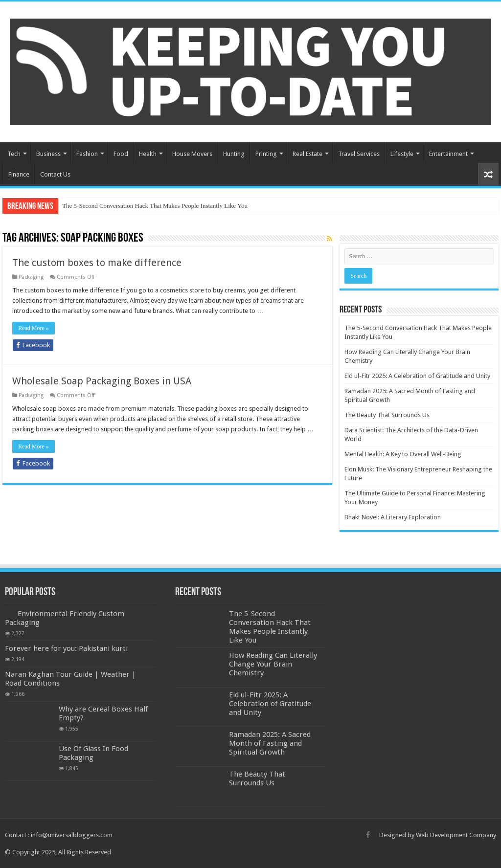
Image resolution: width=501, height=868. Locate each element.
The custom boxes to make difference (97, 263)
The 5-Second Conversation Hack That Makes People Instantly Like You (155, 206)
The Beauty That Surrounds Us (387, 415)
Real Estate (307, 154)
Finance (19, 174)
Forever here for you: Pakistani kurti (66, 648)
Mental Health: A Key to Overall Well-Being (403, 454)
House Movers (192, 154)
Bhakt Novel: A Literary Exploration (393, 517)
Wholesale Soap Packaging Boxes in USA (102, 381)
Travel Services (359, 154)
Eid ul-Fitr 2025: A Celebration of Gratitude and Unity (417, 376)
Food (121, 154)
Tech (14, 154)
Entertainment (448, 154)
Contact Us (55, 174)
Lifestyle (402, 154)
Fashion (87, 154)
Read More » (34, 328)
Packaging (31, 277)
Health (148, 154)
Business (48, 154)
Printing (266, 154)
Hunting (234, 154)
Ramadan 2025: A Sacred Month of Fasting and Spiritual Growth (270, 743)
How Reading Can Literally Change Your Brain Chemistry (273, 664)
